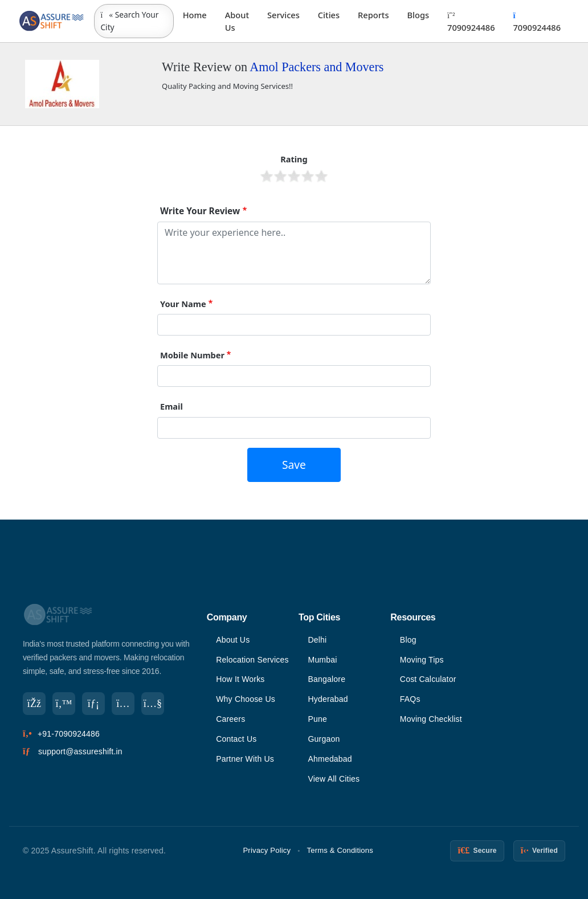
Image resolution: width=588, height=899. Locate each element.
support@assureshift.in (80, 751)
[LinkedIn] (93, 704)
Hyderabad (328, 699)
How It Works (240, 679)
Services (283, 15)
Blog (408, 640)
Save (294, 465)
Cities (329, 15)
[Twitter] (64, 704)
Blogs (418, 15)
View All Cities (334, 779)
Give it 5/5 (321, 176)
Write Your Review (200, 211)
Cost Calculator (428, 679)
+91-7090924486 (69, 734)
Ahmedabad (330, 759)
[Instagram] (123, 704)
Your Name (183, 304)
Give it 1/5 (267, 176)
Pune (318, 719)
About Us (237, 21)
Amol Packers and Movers (317, 67)
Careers (230, 719)
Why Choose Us (246, 699)
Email (171, 406)
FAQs (410, 699)
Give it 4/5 (308, 176)
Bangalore (327, 679)
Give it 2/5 (280, 176)
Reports (373, 15)
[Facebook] (34, 704)
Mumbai (323, 660)
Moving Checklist (431, 719)
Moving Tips (422, 660)
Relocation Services (252, 660)
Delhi (318, 640)
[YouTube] (153, 704)
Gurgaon (324, 739)
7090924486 (471, 22)
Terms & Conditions (340, 850)
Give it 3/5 (294, 176)
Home (195, 15)
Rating (294, 159)
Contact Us (236, 739)
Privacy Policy (267, 850)
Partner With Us (245, 759)
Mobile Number (192, 355)
